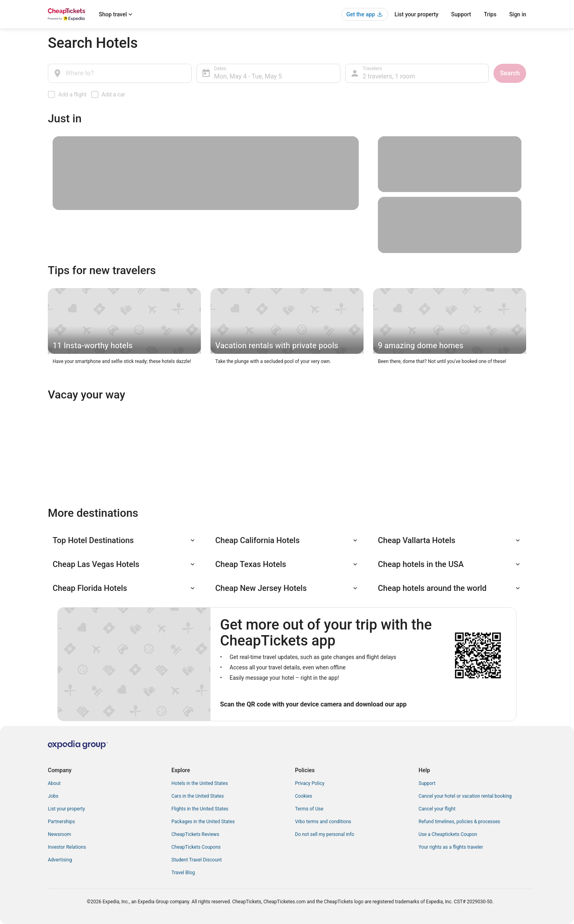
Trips (490, 14)
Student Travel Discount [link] (197, 860)
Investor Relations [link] (67, 847)
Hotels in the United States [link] (200, 783)
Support (461, 14)
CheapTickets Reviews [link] (195, 834)
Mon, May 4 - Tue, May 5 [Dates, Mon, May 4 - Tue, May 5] (248, 76)
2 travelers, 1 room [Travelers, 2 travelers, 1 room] (389, 76)
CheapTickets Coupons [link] (196, 847)
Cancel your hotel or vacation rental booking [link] (465, 796)
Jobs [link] (53, 796)
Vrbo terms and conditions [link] (323, 822)
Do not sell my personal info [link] (324, 834)
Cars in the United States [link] (198, 796)
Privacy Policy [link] (310, 783)
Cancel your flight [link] (437, 809)
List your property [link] (66, 809)
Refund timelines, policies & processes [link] (459, 822)
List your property (417, 14)
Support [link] (427, 783)
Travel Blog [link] (183, 873)
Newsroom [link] (59, 834)
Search (510, 73)
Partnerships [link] (61, 822)
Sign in (518, 14)
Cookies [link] (304, 796)
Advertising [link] (60, 860)
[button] (124, 540)
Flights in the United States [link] (200, 809)
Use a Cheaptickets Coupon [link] (448, 834)
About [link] (54, 783)
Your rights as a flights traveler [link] (451, 847)
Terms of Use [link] (309, 809)
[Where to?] (120, 73)
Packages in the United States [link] (203, 822)
